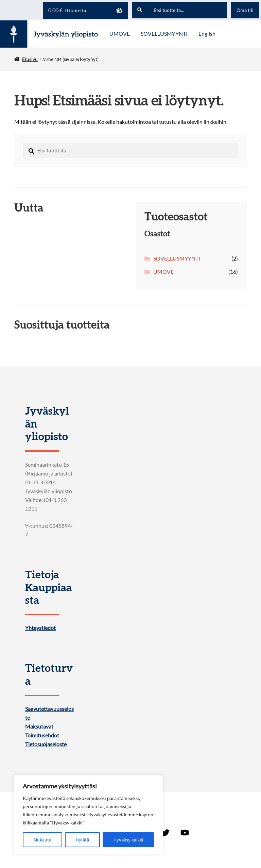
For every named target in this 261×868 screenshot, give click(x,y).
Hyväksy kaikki (128, 840)
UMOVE (163, 272)
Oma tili (245, 10)
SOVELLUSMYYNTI (177, 258)
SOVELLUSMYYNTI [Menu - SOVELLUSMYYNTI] (164, 34)
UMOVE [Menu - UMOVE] (120, 34)
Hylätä (82, 840)
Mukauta (42, 840)
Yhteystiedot (40, 628)
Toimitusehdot (42, 735)
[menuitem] (207, 34)
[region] (88, 815)
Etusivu (30, 59)
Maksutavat (39, 727)
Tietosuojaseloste (46, 744)
